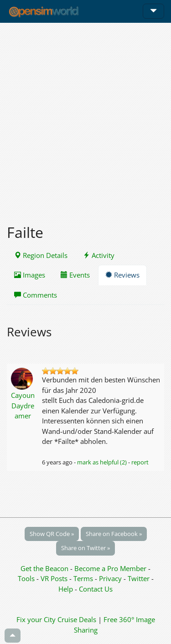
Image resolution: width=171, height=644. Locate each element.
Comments (36, 295)
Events (75, 275)
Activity (99, 255)
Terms (84, 578)
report (140, 462)
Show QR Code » (52, 534)
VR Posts (55, 578)
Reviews (122, 275)
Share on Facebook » (114, 534)
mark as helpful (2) (102, 462)
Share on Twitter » (85, 548)
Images (30, 275)
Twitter (139, 578)
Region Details (41, 255)
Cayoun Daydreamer (23, 405)
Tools (27, 578)
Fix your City (36, 619)
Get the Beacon (44, 568)
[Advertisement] (85, 118)
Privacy (110, 578)
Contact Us (96, 589)
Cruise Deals (77, 619)
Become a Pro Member (111, 568)
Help (66, 589)
